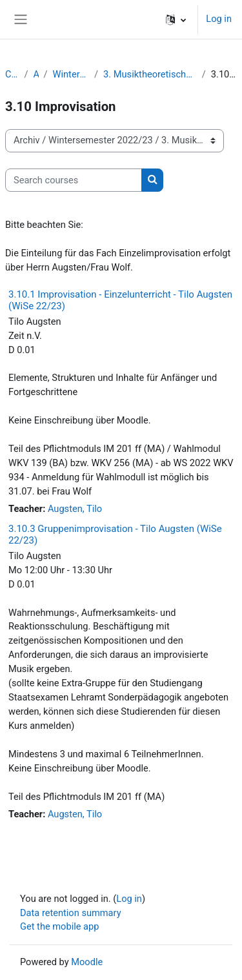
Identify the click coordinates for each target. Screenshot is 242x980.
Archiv (36, 74)
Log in (219, 19)
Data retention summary (71, 913)
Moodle (87, 962)
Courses (12, 74)
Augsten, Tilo (75, 509)
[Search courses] (74, 180)
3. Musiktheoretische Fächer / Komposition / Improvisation (150, 74)
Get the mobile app (59, 926)
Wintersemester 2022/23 (71, 74)
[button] (176, 19)
